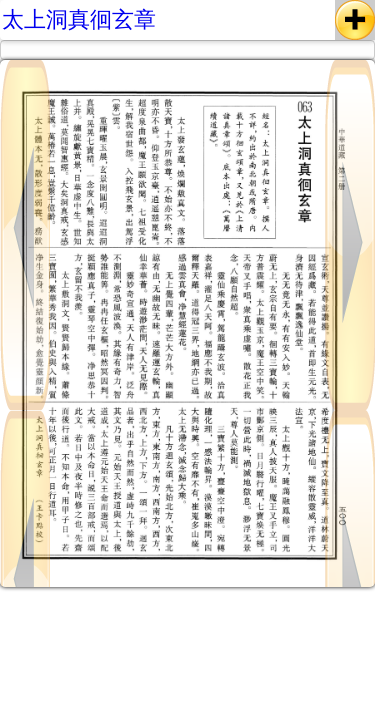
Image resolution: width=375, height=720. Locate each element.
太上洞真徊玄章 (79, 19)
